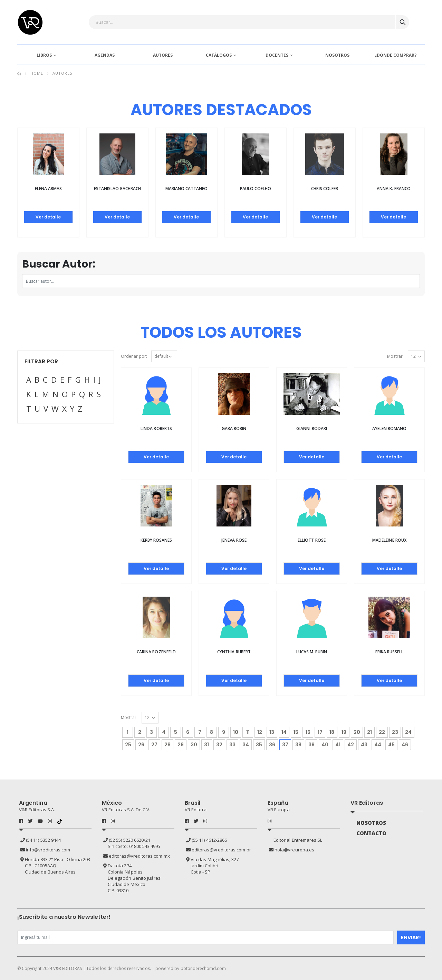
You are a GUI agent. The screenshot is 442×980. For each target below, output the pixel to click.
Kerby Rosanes (156, 540)
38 (298, 745)
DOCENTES (277, 55)
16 (308, 732)
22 (382, 732)
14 (284, 732)
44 (378, 745)
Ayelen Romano (390, 428)
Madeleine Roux (389, 540)
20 (357, 732)
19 (344, 732)
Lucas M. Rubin (312, 652)
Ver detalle (48, 217)
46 (405, 745)
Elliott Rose (312, 540)
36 (272, 745)
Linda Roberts (156, 428)
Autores (63, 73)
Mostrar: (395, 356)
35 (259, 745)
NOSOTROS (337, 55)
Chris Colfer (325, 189)
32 (219, 745)
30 (194, 745)
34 (246, 745)
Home (37, 73)
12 (260, 732)
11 (248, 732)
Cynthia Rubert (234, 652)
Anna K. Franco (394, 189)
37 (287, 744)
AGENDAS (105, 55)
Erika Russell (390, 652)
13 (272, 732)
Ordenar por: (134, 356)
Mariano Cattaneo (187, 189)
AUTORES (163, 55)
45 (391, 745)
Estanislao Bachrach (117, 189)
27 (154, 745)
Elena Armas (49, 189)
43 (364, 745)
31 (206, 745)
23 (395, 732)
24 (408, 732)
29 (181, 745)
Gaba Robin (234, 428)
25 (128, 745)
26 (141, 745)
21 (369, 732)
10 (236, 732)
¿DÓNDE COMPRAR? (396, 55)
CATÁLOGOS (219, 55)
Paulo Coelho (256, 189)
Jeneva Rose (234, 540)
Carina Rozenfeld (156, 652)
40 (325, 745)
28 (167, 745)
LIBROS (44, 55)
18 (332, 732)
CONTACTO (372, 833)
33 (232, 745)
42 (351, 745)
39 (311, 745)
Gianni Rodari (312, 428)
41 (338, 745)
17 (320, 732)
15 (296, 732)
